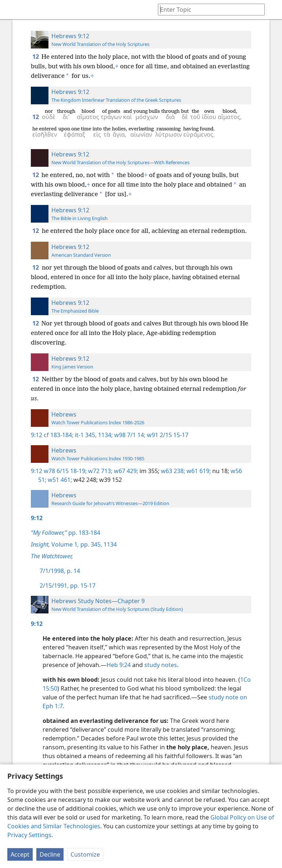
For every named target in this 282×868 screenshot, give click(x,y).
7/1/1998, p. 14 (60, 571)
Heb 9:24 (119, 665)
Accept (20, 854)
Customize (85, 854)
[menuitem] (11, 10)
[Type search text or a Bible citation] (208, 9)
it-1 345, (85, 435)
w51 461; (59, 480)
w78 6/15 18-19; (65, 471)
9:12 (37, 435)
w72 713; (100, 471)
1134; (105, 435)
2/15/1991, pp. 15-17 (68, 586)
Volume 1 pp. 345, (66, 544)
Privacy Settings (29, 835)
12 (36, 57)
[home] (11, 10)
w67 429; (125, 471)
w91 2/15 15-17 (167, 435)
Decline (50, 854)
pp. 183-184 (66, 533)
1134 (109, 544)
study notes (161, 665)
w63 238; (172, 471)
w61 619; (198, 471)
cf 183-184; (59, 435)
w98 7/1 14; (129, 435)
